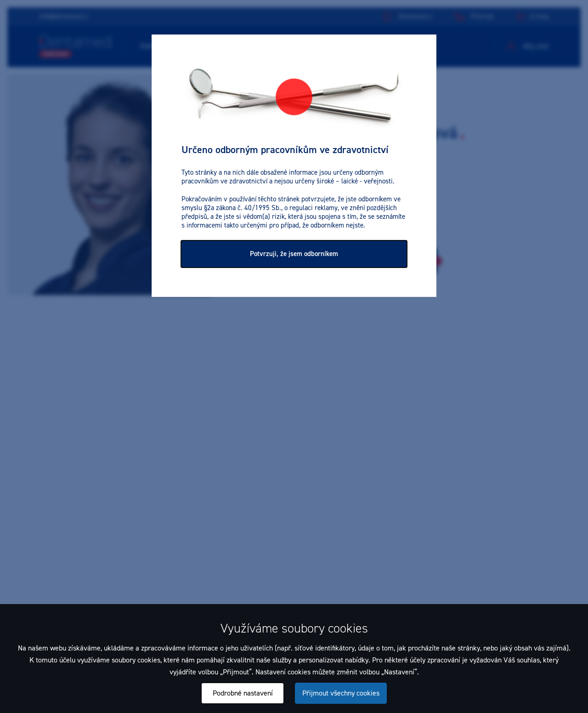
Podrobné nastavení (243, 693)
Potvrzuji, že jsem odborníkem (294, 254)
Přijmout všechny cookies (341, 693)
